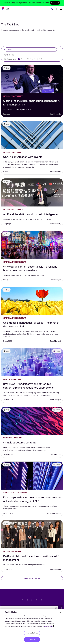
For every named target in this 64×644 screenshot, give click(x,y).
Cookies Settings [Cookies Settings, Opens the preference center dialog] (32, 633)
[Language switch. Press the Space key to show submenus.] (56, 9)
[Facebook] (32, 601)
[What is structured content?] (32, 421)
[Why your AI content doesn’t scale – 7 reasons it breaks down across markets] (32, 245)
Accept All (32, 640)
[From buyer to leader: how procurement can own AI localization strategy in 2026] (32, 476)
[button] (5, 8)
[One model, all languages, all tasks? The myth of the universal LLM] (32, 301)
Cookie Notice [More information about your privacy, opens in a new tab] (49, 626)
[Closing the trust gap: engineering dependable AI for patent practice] (32, 79)
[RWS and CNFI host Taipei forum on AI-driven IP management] (32, 534)
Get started (55, 3)
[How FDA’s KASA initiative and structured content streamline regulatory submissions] (32, 362)
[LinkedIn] (27, 601)
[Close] (60, 612)
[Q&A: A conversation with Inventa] (32, 135)
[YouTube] (37, 601)
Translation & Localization (15, 493)
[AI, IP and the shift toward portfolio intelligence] (32, 192)
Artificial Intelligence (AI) (14, 262)
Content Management (13, 379)
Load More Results (32, 579)
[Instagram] (41, 601)
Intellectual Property (13, 96)
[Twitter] (23, 601)
